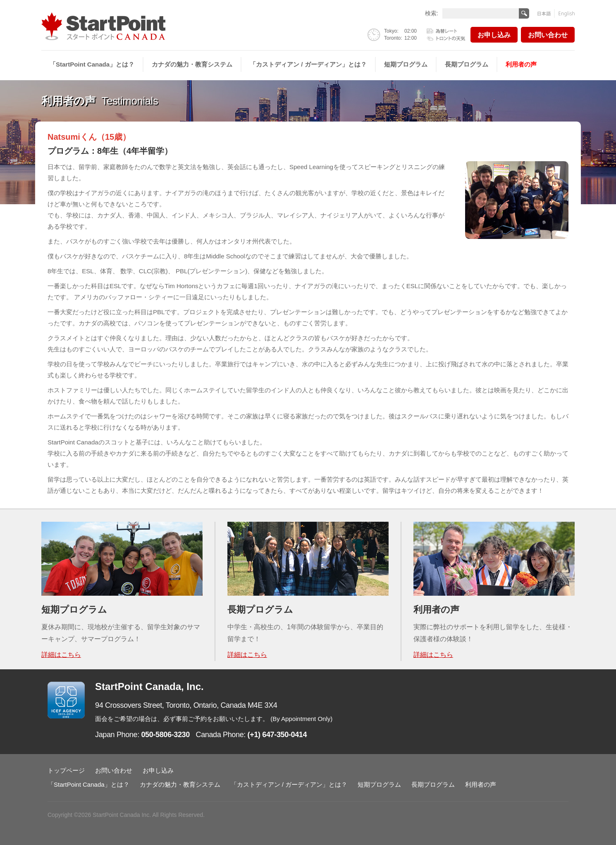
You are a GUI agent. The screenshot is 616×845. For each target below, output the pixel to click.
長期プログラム (467, 64)
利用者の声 (521, 64)
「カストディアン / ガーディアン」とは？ (308, 64)
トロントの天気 (446, 38)
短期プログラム (406, 64)
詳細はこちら (61, 655)
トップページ (66, 770)
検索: (432, 13)
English (565, 13)
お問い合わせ (548, 35)
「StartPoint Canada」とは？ (92, 64)
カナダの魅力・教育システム (192, 64)
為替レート (446, 31)
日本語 (546, 13)
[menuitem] (92, 64)
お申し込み (494, 35)
